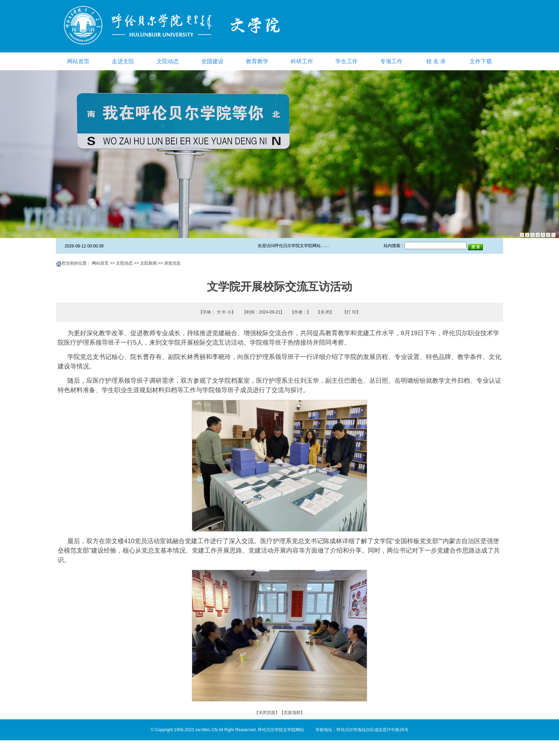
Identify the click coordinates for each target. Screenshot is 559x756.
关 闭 (325, 312)
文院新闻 (148, 263)
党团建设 (212, 61)
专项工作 (391, 61)
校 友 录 (436, 61)
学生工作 (347, 61)
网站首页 (78, 61)
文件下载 (481, 61)
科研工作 (302, 61)
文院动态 (168, 61)
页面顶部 (292, 713)
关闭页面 (267, 713)
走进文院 (123, 61)
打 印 (351, 312)
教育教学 (257, 61)
